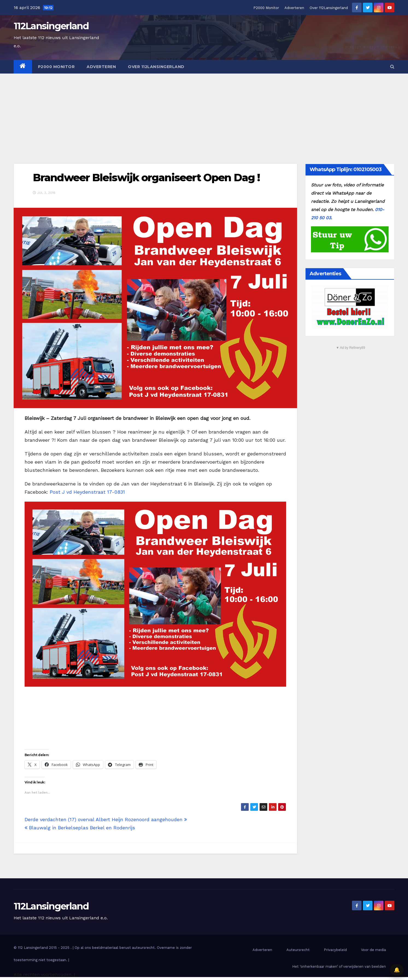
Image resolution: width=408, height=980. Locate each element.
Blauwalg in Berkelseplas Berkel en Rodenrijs (80, 828)
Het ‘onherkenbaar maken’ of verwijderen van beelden (339, 966)
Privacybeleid (335, 950)
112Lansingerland (51, 26)
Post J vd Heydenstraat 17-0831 (87, 492)
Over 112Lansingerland (329, 8)
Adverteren (294, 8)
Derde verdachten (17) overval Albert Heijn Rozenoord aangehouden (106, 819)
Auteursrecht (298, 950)
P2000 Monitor (266, 8)
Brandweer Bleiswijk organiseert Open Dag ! (146, 178)
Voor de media (373, 950)
